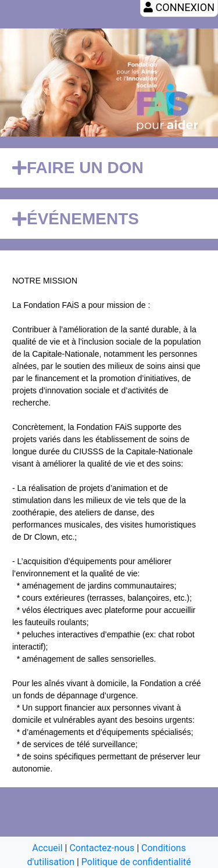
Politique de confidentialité (136, 862)
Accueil (47, 848)
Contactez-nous (102, 848)
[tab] (109, 168)
